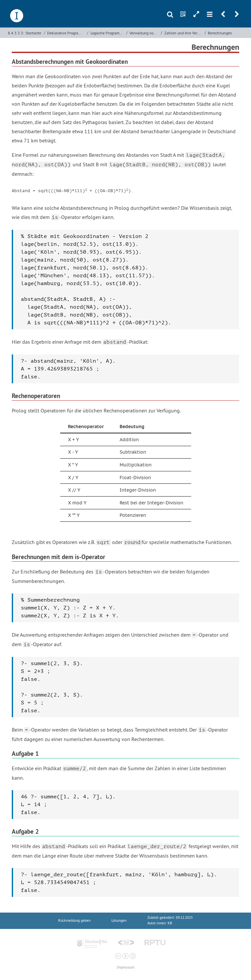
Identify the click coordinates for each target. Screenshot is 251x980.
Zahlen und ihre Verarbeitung (184, 33)
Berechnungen (220, 33)
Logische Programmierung (108, 33)
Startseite (33, 33)
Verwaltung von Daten (144, 33)
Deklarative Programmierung (66, 33)
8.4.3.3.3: (16, 33)
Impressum (125, 967)
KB (170, 923)
